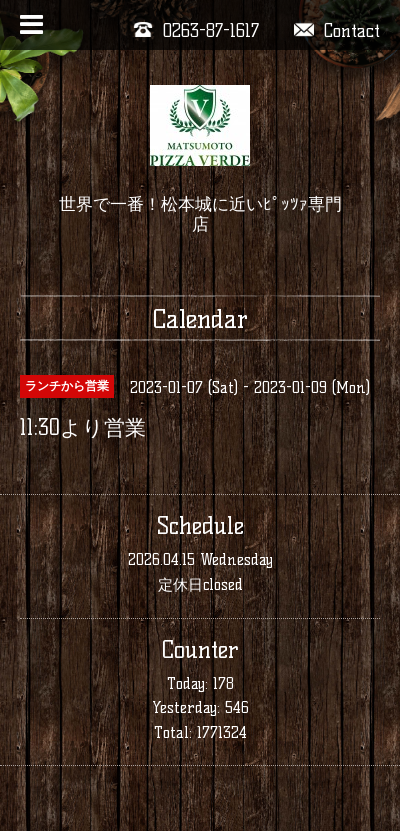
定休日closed (200, 584)
